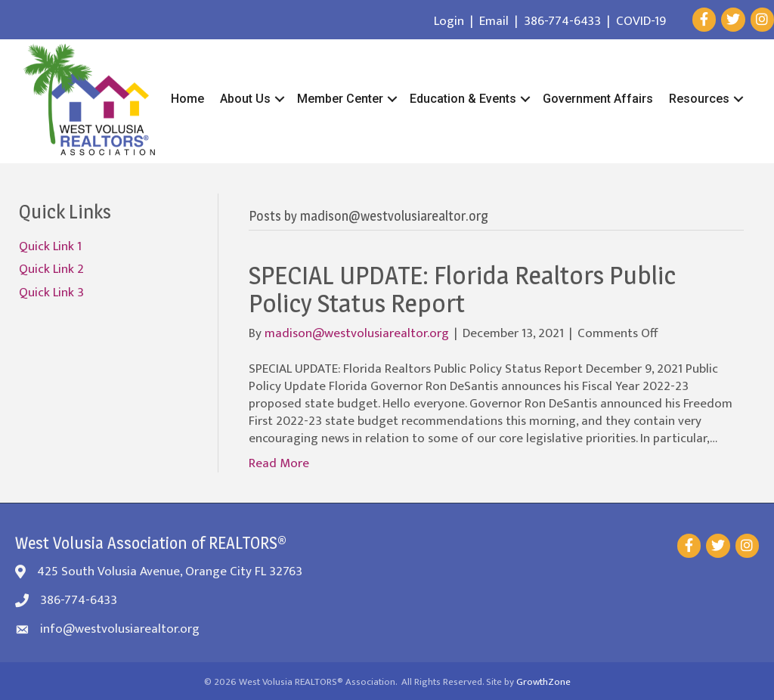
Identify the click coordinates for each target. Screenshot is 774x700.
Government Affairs (598, 99)
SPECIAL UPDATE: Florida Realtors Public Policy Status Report (462, 289)
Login (449, 21)
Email (494, 21)
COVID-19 (641, 21)
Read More (279, 463)
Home (187, 99)
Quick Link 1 (50, 246)
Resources (699, 99)
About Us (245, 99)
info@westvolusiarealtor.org (120, 629)
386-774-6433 (562, 21)
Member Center (340, 99)
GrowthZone (543, 682)
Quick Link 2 (51, 269)
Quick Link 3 (51, 293)
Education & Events (463, 99)
